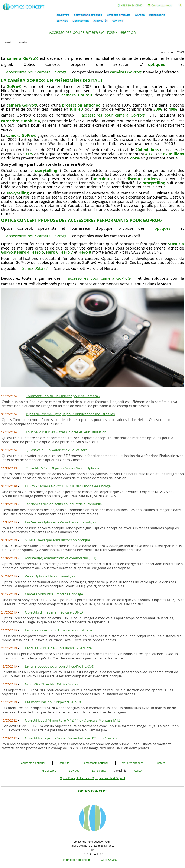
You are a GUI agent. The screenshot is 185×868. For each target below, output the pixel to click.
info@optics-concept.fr (77, 860)
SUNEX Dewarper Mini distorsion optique (57, 540)
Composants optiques (95, 763)
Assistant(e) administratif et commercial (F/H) (61, 558)
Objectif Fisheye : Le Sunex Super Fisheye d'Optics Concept (71, 738)
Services (74, 771)
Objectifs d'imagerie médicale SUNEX (54, 612)
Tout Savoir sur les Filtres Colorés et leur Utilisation (66, 432)
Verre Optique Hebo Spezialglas (50, 576)
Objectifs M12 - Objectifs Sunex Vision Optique (63, 468)
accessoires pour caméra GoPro (36, 72)
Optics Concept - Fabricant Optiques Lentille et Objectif (92, 778)
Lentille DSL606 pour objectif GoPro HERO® (60, 666)
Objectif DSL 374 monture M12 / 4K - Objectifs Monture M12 (73, 720)
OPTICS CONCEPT (111, 860)
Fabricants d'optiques (33, 763)
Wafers (161, 763)
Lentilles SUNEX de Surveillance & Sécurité (58, 648)
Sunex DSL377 (35, 268)
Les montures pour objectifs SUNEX (53, 702)
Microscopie (49, 771)
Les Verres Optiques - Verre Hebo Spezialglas (60, 522)
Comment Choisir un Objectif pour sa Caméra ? (63, 396)
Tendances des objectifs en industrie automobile (63, 504)
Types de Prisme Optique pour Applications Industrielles (70, 414)
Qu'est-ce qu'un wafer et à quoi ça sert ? (57, 450)
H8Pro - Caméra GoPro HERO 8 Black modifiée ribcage (68, 486)
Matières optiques (132, 763)
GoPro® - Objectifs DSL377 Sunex (52, 684)
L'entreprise (99, 771)
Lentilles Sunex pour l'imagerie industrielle (59, 630)
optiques (163, 228)
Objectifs (64, 763)
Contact (139, 771)
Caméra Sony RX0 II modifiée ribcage (54, 594)
